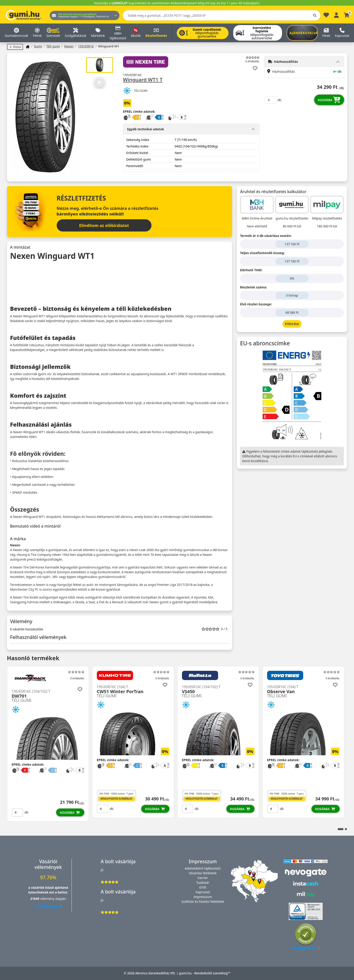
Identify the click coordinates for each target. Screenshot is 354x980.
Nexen (69, 46)
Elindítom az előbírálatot (104, 225)
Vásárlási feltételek (203, 873)
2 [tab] (346, 829)
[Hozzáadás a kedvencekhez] (255, 68)
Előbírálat (292, 324)
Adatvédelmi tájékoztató (203, 868)
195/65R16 (86, 46)
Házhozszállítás (283, 62)
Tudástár (203, 883)
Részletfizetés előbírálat (116, 799)
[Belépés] (336, 15)
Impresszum (203, 897)
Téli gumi (53, 46)
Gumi (38, 46)
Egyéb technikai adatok (146, 129)
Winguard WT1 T (143, 80)
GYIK (203, 887)
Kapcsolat (203, 892)
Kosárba (329, 100)
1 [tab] (340, 829)
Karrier (203, 878)
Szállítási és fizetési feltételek (203, 902)
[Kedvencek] (326, 16)
